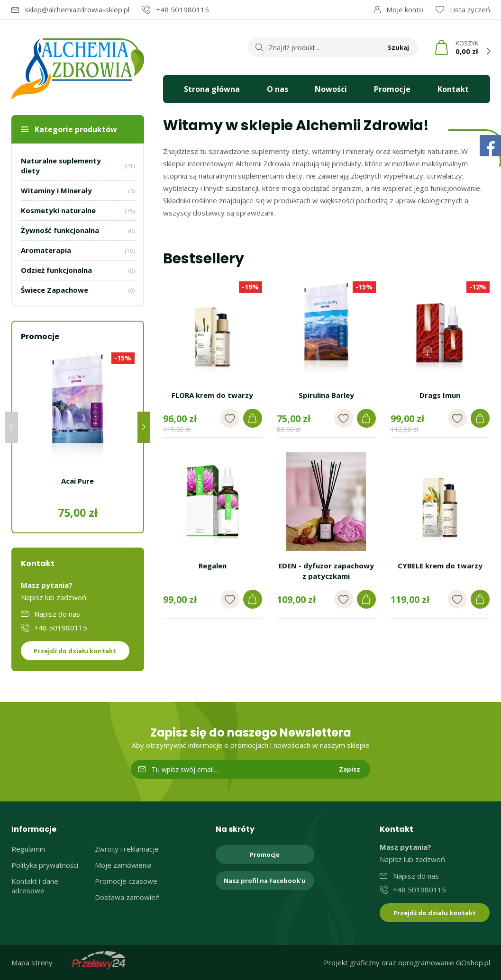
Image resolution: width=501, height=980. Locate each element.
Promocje (392, 89)
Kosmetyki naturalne (78, 211)
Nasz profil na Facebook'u (265, 881)
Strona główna (212, 89)
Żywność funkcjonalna (78, 230)
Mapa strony (32, 962)
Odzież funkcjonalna (78, 270)
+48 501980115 (182, 9)
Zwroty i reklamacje (127, 849)
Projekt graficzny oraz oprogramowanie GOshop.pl (407, 962)
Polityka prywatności (45, 865)
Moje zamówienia (123, 865)
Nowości (331, 89)
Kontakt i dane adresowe (35, 886)
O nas (278, 89)
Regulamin (28, 849)
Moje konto (405, 9)
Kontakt (453, 89)
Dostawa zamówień (127, 897)
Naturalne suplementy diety (78, 166)
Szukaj (398, 47)
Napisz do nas (57, 614)
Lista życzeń (470, 9)
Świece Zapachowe (78, 290)
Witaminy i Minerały (78, 191)
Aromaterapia (78, 250)
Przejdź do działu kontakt (75, 651)
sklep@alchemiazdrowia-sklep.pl (77, 9)
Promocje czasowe (126, 881)
